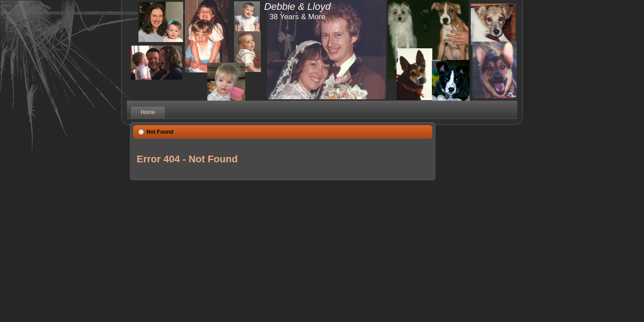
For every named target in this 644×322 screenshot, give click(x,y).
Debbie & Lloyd (297, 6)
